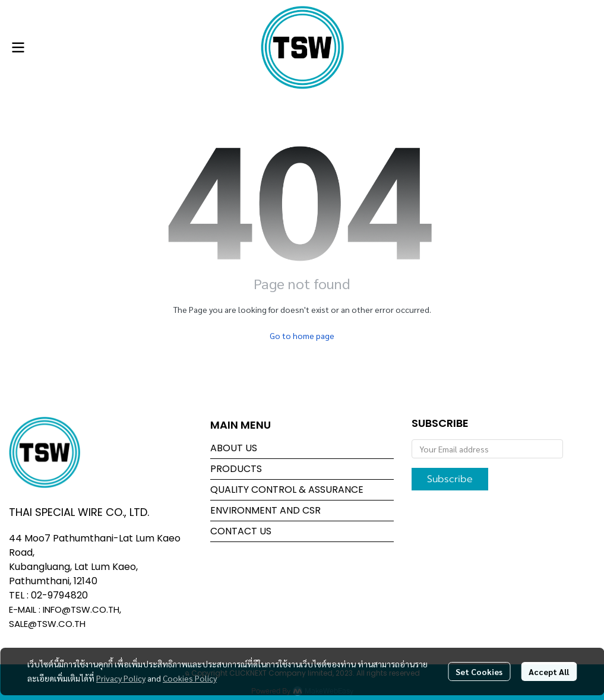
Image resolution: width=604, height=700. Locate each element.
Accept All (549, 672)
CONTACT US (241, 531)
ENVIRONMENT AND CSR (265, 510)
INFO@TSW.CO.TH (81, 609)
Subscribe (450, 479)
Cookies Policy (190, 678)
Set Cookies (479, 672)
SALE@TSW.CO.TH (47, 624)
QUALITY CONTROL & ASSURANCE (287, 490)
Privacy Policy (121, 678)
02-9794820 (59, 595)
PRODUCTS (236, 469)
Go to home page (302, 335)
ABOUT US (234, 448)
